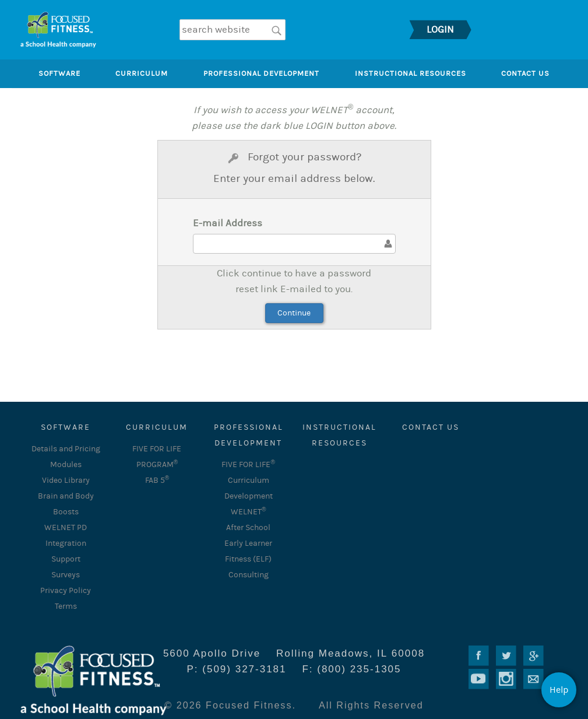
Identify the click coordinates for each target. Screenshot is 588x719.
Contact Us (431, 427)
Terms (66, 606)
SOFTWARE (66, 427)
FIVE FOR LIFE (248, 465)
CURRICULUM (157, 427)
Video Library (66, 480)
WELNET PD (66, 528)
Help (559, 690)
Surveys (66, 575)
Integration (66, 543)
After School (248, 528)
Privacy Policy (66, 591)
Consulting (249, 575)
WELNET (249, 512)
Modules (66, 465)
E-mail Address (228, 223)
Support (66, 559)
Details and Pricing (66, 449)
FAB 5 (157, 480)
